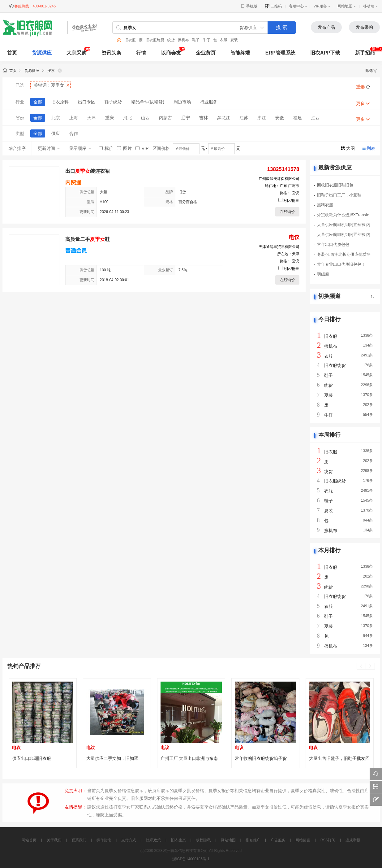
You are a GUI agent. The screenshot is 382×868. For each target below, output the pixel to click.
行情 (141, 53)
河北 (127, 118)
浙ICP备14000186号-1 (191, 859)
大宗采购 (76, 53)
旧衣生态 (178, 840)
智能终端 (240, 53)
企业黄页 (206, 53)
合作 (74, 133)
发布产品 (326, 27)
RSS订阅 (328, 840)
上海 (74, 118)
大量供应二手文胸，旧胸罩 (112, 758)
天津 (92, 118)
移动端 (369, 6)
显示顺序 (80, 148)
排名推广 (253, 840)
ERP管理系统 (280, 53)
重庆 (109, 118)
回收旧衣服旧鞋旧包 (335, 185)
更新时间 (49, 148)
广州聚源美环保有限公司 (279, 179)
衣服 (224, 40)
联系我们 (79, 840)
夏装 (234, 40)
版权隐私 (203, 840)
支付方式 (129, 840)
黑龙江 (224, 118)
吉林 (204, 118)
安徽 (280, 118)
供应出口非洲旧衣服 (32, 758)
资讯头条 (111, 53)
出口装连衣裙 (88, 171)
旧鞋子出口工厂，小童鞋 (339, 195)
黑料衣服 (325, 205)
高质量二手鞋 (88, 239)
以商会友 (171, 53)
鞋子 (196, 40)
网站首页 (29, 840)
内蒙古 (165, 118)
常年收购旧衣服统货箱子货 (261, 758)
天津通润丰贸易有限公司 (279, 247)
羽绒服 (323, 274)
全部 (38, 102)
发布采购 (364, 27)
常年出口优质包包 (333, 244)
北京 (56, 118)
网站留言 (303, 840)
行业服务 (209, 102)
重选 (360, 87)
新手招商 (365, 53)
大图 (350, 148)
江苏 (244, 118)
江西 (315, 118)
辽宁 (186, 118)
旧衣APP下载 (325, 53)
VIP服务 (320, 6)
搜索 (51, 71)
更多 (360, 103)
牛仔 (206, 40)
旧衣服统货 (155, 40)
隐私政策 (153, 840)
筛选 (371, 71)
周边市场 (182, 102)
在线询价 (287, 212)
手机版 (249, 6)
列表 (371, 148)
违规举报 (353, 840)
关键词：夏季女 (49, 85)
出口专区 (87, 102)
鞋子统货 (113, 102)
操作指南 (104, 840)
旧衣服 (130, 40)
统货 (171, 40)
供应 (56, 133)
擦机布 (183, 40)
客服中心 (296, 6)
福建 (298, 118)
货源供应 (42, 53)
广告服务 (278, 840)
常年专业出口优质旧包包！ (341, 264)
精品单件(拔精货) (148, 102)
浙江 (262, 118)
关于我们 (54, 840)
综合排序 (17, 148)
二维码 (273, 6)
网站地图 (345, 6)
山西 (145, 118)
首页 (13, 71)
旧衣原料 (60, 102)
